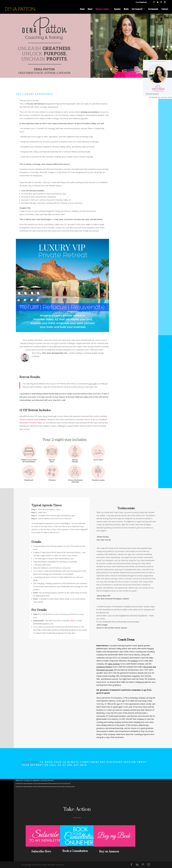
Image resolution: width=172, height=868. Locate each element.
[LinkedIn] (158, 3)
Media (126, 9)
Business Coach (102, 9)
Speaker (117, 9)
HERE (72, 621)
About (90, 9)
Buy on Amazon (109, 852)
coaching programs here (144, 734)
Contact (165, 9)
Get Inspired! (137, 9)
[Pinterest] (161, 3)
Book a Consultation (75, 851)
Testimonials (153, 9)
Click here (30, 763)
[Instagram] (165, 3)
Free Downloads (141, 2)
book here (120, 737)
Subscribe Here (41, 852)
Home (82, 9)
